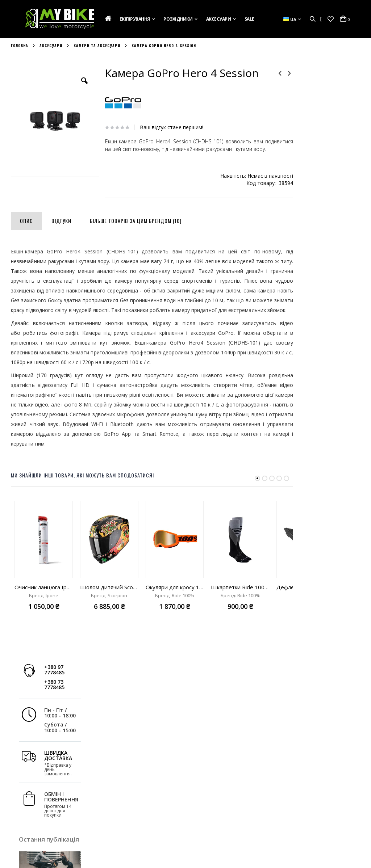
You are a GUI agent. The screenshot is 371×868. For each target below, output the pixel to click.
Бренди (20, 823)
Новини (20, 814)
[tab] (26, 227)
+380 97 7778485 (316, 81)
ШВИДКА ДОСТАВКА (320, 167)
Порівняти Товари (122, 814)
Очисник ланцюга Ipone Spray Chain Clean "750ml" (44, 604)
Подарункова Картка (36, 784)
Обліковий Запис (121, 784)
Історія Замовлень (122, 794)
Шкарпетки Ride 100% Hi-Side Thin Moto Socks (240, 604)
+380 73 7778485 (316, 96)
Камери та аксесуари (97, 46)
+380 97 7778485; (216, 826)
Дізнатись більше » (321, 329)
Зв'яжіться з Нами (31, 804)
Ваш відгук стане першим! (165, 127)
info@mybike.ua (300, 826)
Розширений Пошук (124, 823)
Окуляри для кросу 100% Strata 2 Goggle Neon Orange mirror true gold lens (175, 604)
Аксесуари (51, 46)
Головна (20, 46)
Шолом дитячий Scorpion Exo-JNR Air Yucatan (109, 604)
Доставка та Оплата (34, 794)
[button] (331, 19)
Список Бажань (119, 804)
